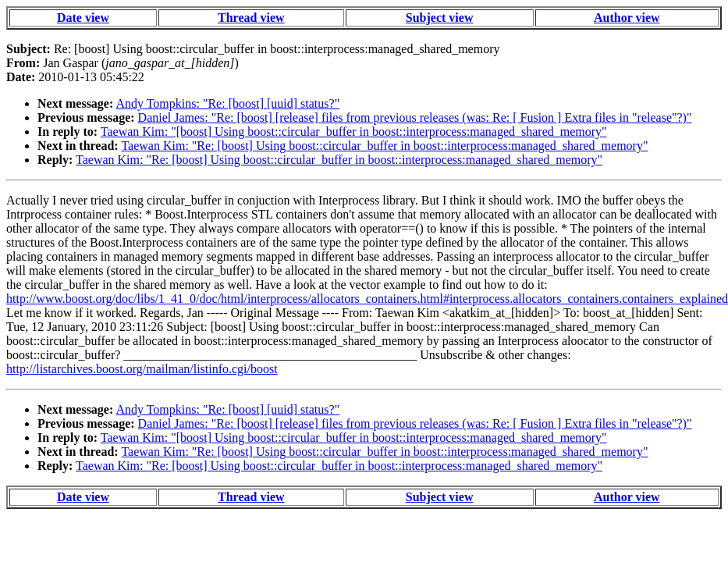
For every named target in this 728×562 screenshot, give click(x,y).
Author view (627, 18)
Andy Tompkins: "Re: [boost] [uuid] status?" (227, 103)
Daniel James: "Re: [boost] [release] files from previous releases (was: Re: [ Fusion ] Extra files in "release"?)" (415, 117)
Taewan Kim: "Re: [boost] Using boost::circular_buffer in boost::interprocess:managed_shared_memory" (384, 146)
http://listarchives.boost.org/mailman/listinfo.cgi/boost (142, 369)
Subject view (440, 18)
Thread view (251, 18)
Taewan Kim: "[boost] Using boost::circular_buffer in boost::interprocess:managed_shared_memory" (354, 132)
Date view (83, 18)
